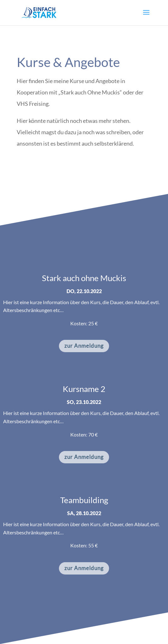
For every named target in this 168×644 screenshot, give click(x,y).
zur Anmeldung (84, 346)
